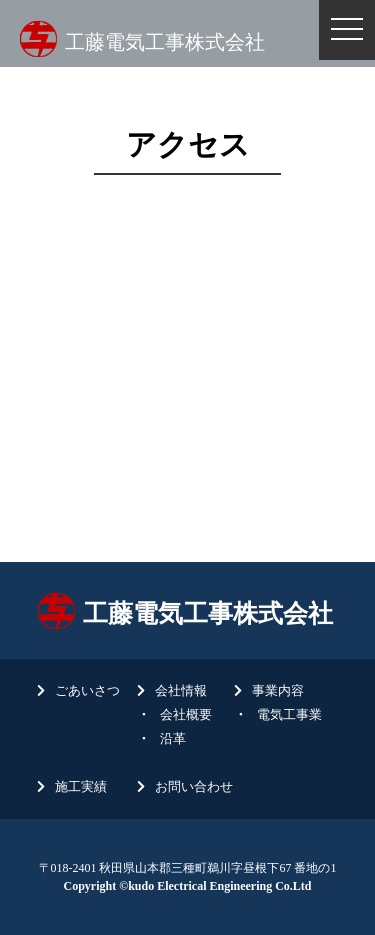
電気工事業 (289, 714)
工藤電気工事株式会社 (165, 42)
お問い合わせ (194, 786)
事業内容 (278, 690)
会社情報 (181, 690)
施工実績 (81, 786)
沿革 (173, 738)
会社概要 (186, 714)
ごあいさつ (87, 690)
